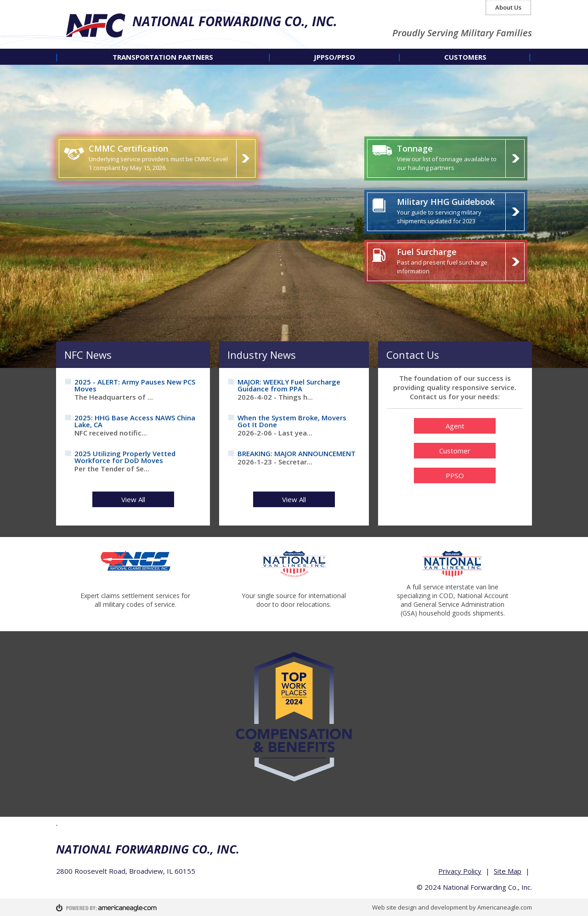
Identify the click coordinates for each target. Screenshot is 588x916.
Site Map (508, 871)
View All (133, 499)
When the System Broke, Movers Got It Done (292, 421)
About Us (508, 7)
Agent (455, 426)
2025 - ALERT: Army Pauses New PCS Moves (135, 385)
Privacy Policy (460, 871)
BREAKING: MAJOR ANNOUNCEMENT (297, 453)
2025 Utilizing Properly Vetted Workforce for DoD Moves (125, 457)
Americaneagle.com (505, 907)
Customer (455, 451)
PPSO (455, 475)
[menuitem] (163, 57)
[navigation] (294, 57)
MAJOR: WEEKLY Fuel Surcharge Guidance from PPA (289, 385)
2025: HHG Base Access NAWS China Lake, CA (135, 421)
